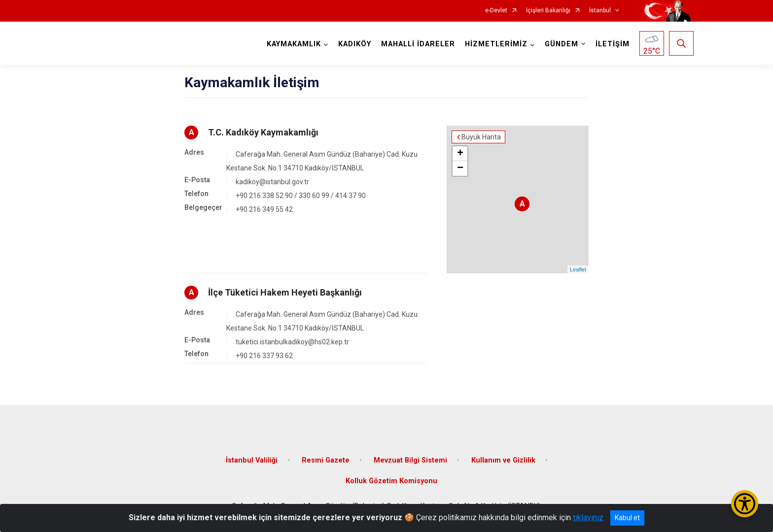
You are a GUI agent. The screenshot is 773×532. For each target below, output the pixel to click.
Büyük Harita (481, 137)
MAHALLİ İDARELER (418, 44)
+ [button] (460, 154)
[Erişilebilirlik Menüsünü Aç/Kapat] (745, 504)
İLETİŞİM (613, 44)
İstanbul (600, 11)
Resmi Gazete (326, 460)
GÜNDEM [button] (562, 44)
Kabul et (627, 518)
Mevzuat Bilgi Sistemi (410, 460)
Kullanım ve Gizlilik (503, 460)
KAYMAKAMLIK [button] (294, 44)
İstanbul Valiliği (252, 460)
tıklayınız (588, 517)
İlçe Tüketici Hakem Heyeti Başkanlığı (285, 292)
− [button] (460, 168)
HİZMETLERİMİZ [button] (496, 44)
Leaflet (578, 269)
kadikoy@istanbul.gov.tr (272, 182)
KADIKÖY (355, 44)
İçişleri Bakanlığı (548, 11)
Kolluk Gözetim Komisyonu (391, 481)
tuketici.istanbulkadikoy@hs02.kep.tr (292, 342)
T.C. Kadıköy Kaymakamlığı (263, 132)
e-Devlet (496, 11)
